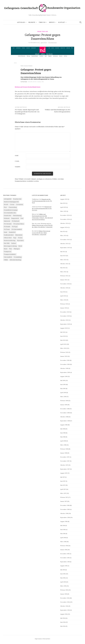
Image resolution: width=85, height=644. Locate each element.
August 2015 (64, 566)
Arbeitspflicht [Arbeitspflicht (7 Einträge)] (8, 199)
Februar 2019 (64, 401)
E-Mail (17, 161)
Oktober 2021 (64, 288)
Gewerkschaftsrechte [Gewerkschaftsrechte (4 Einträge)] (10, 213)
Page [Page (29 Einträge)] (15, 238)
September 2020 (65, 324)
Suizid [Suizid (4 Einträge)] (6, 249)
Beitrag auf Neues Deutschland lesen (28, 87)
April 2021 (63, 296)
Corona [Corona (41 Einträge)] (12, 205)
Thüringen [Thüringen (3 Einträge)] (17, 249)
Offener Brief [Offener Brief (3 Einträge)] (8, 238)
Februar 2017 (64, 497)
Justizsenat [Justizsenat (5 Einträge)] (7, 221)
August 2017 (64, 473)
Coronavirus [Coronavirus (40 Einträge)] (19, 205)
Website (18, 167)
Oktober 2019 (64, 368)
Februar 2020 (64, 352)
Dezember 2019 (65, 360)
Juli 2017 (63, 477)
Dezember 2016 (65, 505)
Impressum (38, 639)
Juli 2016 (63, 525)
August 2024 (64, 227)
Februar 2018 (64, 449)
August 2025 (64, 199)
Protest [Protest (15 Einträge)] (20, 238)
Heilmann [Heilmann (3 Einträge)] (7, 218)
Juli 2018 (63, 429)
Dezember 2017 (65, 457)
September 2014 (65, 610)
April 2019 (63, 393)
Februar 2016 (64, 546)
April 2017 (63, 489)
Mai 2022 (63, 268)
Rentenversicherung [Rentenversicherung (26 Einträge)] (10, 240)
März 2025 (63, 211)
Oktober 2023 (64, 244)
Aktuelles (21, 22)
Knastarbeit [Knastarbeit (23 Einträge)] (12, 232)
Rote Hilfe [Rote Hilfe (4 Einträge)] (7, 243)
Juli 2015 (63, 570)
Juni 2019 (63, 385)
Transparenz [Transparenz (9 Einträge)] (8, 252)
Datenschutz (46, 639)
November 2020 (65, 316)
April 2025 (63, 207)
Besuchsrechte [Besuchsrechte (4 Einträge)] (17, 199)
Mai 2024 (63, 231)
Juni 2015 (63, 574)
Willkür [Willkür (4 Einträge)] (6, 260)
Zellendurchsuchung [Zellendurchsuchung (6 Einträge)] (15, 260)
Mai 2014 (63, 626)
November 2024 (65, 219)
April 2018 (63, 441)
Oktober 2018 (64, 417)
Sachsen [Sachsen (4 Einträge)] (14, 243)
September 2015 (65, 562)
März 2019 (63, 397)
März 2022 (63, 272)
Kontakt (62, 22)
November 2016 (65, 509)
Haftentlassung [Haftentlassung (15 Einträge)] (17, 216)
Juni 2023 (63, 256)
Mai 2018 (63, 437)
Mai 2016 (63, 534)
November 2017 (65, 461)
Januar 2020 (64, 356)
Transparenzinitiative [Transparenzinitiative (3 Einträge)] (10, 254)
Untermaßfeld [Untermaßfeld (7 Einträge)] (8, 257)
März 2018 (63, 445)
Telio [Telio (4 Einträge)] (10, 249)
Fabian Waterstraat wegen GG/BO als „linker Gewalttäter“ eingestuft (41, 233)
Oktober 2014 (64, 606)
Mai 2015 (63, 578)
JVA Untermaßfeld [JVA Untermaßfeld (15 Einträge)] (17, 229)
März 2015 (63, 586)
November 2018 (65, 413)
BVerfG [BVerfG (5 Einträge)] (6, 205)
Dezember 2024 (65, 215)
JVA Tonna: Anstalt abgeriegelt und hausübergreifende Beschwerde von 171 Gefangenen (27, 112)
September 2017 (65, 469)
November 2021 (65, 284)
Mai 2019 (63, 389)
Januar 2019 (64, 405)
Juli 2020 (63, 332)
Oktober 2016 (64, 513)
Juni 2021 (63, 292)
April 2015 (63, 582)
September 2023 (65, 248)
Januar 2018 (64, 453)
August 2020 (64, 328)
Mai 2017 (63, 485)
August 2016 (64, 521)
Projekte (32, 22)
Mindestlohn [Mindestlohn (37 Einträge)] (19, 235)
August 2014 (64, 614)
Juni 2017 (63, 481)
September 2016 (65, 517)
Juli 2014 (63, 618)
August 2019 (64, 376)
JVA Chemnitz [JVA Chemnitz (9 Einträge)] (8, 224)
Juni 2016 (63, 529)
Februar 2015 (64, 590)
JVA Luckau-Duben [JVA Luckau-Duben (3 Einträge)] (19, 224)
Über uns (42, 22)
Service (52, 22)
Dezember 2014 (65, 598)
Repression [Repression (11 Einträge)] (20, 240)
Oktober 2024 (64, 223)
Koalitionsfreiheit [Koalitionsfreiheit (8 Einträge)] (9, 235)
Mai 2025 (63, 203)
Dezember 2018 (65, 409)
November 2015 (65, 558)
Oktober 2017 (64, 465)
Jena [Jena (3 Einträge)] (22, 218)
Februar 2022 (64, 276)
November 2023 (65, 239)
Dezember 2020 (65, 312)
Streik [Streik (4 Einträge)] (20, 246)
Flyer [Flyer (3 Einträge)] (5, 207)
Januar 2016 (64, 550)
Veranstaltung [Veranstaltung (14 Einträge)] (18, 257)
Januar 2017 (64, 501)
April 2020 (63, 344)
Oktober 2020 (64, 320)
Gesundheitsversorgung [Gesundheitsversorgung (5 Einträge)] (11, 210)
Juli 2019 (63, 381)
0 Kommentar (52, 43)
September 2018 (65, 421)
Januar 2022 (64, 280)
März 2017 (63, 493)
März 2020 (63, 348)
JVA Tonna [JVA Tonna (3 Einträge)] (7, 229)
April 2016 (63, 538)
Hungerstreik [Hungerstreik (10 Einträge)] (15, 218)
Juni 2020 (63, 336)
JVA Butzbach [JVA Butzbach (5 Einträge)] (15, 221)
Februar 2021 (64, 304)
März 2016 (63, 542)
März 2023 (63, 260)
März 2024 (63, 235)
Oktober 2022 (64, 264)
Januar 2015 (64, 594)
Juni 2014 (63, 622)
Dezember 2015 (65, 554)
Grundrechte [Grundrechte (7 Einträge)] (8, 216)
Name (17, 156)
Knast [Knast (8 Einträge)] (5, 232)
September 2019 (65, 372)
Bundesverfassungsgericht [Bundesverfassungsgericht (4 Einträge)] (11, 202)
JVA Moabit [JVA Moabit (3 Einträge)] (7, 227)
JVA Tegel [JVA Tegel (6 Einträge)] (15, 227)
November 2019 (65, 364)
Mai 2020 (63, 340)
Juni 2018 (63, 433)
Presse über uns (43, 32)
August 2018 (64, 425)
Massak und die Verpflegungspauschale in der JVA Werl (42, 201)
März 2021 (63, 300)
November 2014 (65, 602)
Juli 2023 (63, 252)
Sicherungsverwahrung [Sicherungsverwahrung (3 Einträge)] (10, 246)
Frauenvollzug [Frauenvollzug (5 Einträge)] (13, 207)
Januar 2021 (64, 308)
